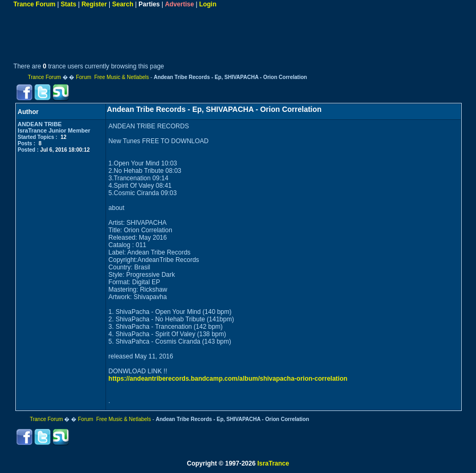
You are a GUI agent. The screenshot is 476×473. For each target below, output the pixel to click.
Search (122, 4)
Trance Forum (34, 4)
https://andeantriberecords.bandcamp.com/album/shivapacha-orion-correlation (228, 379)
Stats (69, 4)
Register (94, 4)
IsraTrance (273, 463)
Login (208, 4)
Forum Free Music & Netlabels (112, 77)
